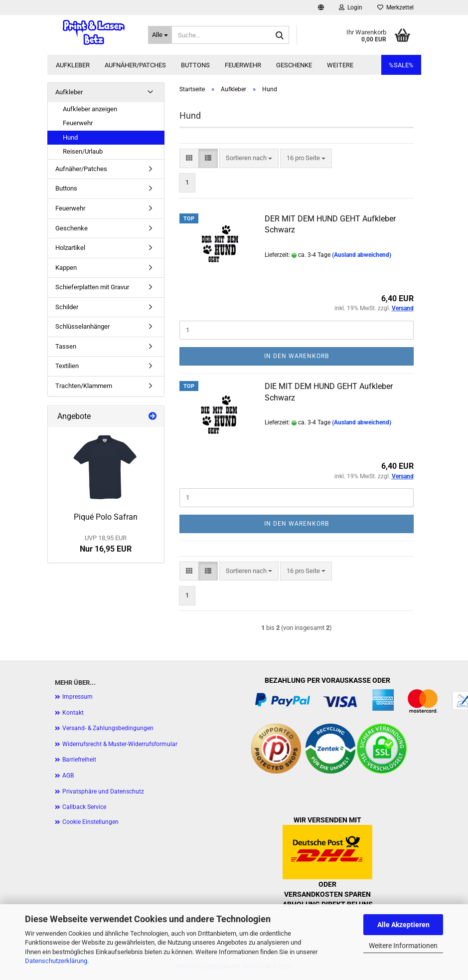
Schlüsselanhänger (82, 326)
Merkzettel (395, 7)
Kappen (66, 268)
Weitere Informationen (403, 946)
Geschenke (294, 65)
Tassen (66, 346)
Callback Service (84, 807)
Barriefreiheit (79, 760)
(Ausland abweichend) (362, 255)
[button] (321, 7)
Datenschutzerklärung (56, 961)
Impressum (78, 697)
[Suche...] (160, 35)
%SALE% (401, 65)
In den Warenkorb (297, 356)
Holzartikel (70, 248)
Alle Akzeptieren (403, 925)
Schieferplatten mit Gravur (92, 287)
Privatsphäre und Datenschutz (103, 791)
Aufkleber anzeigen (90, 109)
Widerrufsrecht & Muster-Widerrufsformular (120, 744)
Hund (70, 137)
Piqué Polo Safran (106, 517)
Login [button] (351, 7)
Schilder (67, 307)
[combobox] (249, 158)
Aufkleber (73, 65)
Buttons (195, 65)
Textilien (67, 366)
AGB (68, 776)
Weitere (340, 65)
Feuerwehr (243, 65)
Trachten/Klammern (84, 386)
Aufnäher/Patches (135, 65)
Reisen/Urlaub (83, 151)
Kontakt (73, 713)
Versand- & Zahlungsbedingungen (108, 728)
